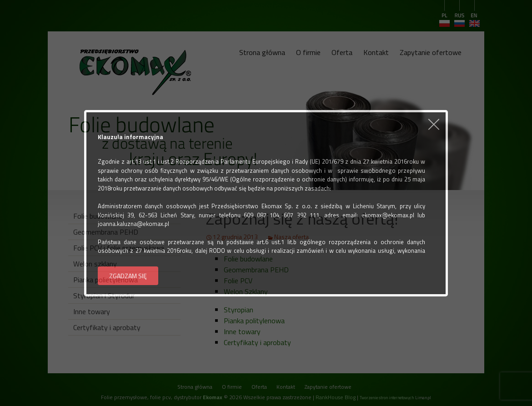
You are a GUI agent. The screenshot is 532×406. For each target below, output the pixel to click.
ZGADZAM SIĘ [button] (128, 276)
